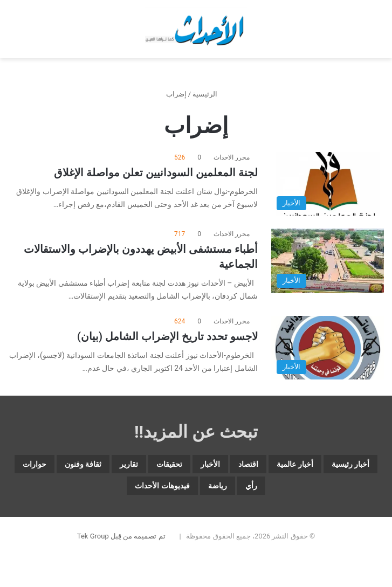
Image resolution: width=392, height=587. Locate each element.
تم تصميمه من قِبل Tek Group (121, 536)
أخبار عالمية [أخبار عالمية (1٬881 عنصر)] (295, 464)
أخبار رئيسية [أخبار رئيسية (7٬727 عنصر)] (350, 464)
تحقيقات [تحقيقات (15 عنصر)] (169, 464)
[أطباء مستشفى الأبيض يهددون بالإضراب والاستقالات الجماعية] (328, 261)
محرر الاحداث (232, 157)
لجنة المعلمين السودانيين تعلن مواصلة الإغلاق (156, 172)
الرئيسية (209, 94)
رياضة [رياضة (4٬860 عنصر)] (218, 486)
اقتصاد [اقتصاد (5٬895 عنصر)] (248, 464)
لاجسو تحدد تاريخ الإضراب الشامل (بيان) (167, 336)
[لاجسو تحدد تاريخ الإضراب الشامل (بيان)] (328, 348)
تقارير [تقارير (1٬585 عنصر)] (129, 464)
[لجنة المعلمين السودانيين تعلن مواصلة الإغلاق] (328, 184)
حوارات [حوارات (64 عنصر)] (35, 464)
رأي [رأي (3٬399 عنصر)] (251, 486)
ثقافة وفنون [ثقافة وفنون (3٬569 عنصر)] (83, 464)
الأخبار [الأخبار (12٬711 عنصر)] (210, 464)
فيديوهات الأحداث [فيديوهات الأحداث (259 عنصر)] (162, 486)
